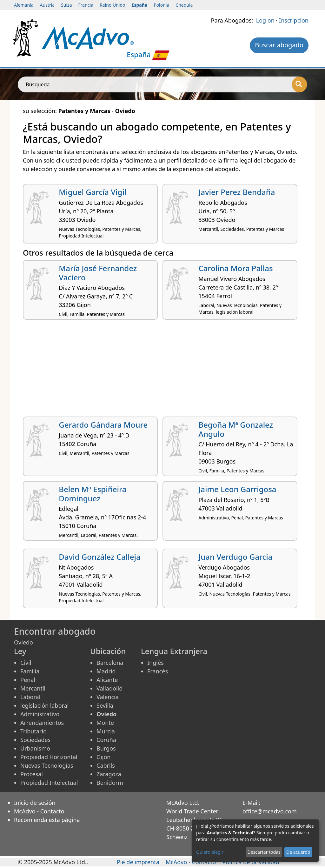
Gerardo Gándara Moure (103, 425)
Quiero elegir (210, 852)
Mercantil (33, 688)
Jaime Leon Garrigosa (237, 489)
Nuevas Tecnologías (47, 765)
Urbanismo (35, 748)
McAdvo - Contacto (39, 811)
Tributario (33, 731)
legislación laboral (44, 705)
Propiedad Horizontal (49, 757)
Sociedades (35, 740)
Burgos (106, 748)
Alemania (24, 5)
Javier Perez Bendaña (237, 192)
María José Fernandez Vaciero (98, 273)
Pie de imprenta (138, 862)
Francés (158, 671)
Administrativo (40, 714)
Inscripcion (294, 20)
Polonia (161, 5)
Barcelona (110, 663)
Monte (105, 723)
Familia (30, 671)
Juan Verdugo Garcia (235, 557)
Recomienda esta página (47, 820)
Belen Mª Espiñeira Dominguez (93, 494)
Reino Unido (113, 5)
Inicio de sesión (35, 803)
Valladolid (109, 688)
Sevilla (105, 705)
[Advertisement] (162, 371)
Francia (86, 5)
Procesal (32, 774)
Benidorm (110, 783)
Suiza (66, 5)
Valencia (108, 697)
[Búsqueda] (299, 84)
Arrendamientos (42, 723)
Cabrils (106, 765)
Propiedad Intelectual (49, 783)
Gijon (103, 757)
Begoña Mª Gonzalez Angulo (236, 429)
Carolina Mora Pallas (235, 268)
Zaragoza (109, 774)
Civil (26, 663)
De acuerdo (298, 852)
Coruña (106, 740)
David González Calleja (99, 557)
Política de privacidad (251, 862)
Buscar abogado (279, 45)
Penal (28, 680)
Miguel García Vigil (93, 192)
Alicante (107, 680)
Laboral (30, 697)
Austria (47, 5)
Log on (265, 20)
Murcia (106, 731)
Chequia (184, 5)
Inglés (156, 663)
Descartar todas (264, 852)
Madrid (106, 671)
